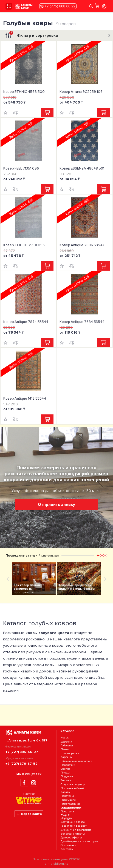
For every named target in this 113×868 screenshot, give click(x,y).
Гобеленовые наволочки (76, 761)
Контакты (67, 849)
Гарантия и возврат (74, 826)
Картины (67, 757)
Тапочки (66, 780)
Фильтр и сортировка (57, 36)
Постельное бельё (72, 788)
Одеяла (65, 769)
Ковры (65, 738)
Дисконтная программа (76, 830)
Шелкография (70, 753)
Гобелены (67, 745)
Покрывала (68, 800)
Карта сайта (29, 814)
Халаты (66, 792)
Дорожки (66, 742)
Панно (65, 749)
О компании (68, 845)
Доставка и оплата (73, 822)
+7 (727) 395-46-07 (22, 752)
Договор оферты (71, 837)
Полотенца (68, 796)
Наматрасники (70, 804)
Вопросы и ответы (73, 834)
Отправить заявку (56, 505)
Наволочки (68, 765)
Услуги (65, 814)
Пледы (65, 773)
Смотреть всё (50, 556)
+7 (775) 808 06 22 (58, 6)
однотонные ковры (46, 645)
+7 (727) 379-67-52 (22, 764)
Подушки (67, 776)
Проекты (67, 818)
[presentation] (8, 579)
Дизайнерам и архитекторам (79, 841)
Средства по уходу (73, 784)
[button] (98, 555)
